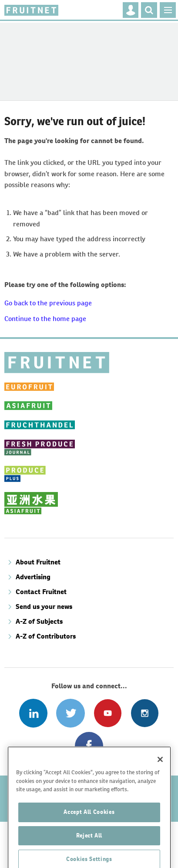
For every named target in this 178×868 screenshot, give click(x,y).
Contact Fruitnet (41, 592)
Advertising (33, 577)
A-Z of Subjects (39, 621)
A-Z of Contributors (46, 636)
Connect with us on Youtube (108, 713)
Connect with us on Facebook (89, 746)
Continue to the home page (45, 319)
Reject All (89, 854)
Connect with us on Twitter (70, 713)
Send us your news (44, 607)
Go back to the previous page (48, 303)
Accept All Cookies (89, 830)
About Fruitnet (38, 562)
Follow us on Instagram (145, 713)
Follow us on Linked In (33, 713)
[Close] (160, 778)
